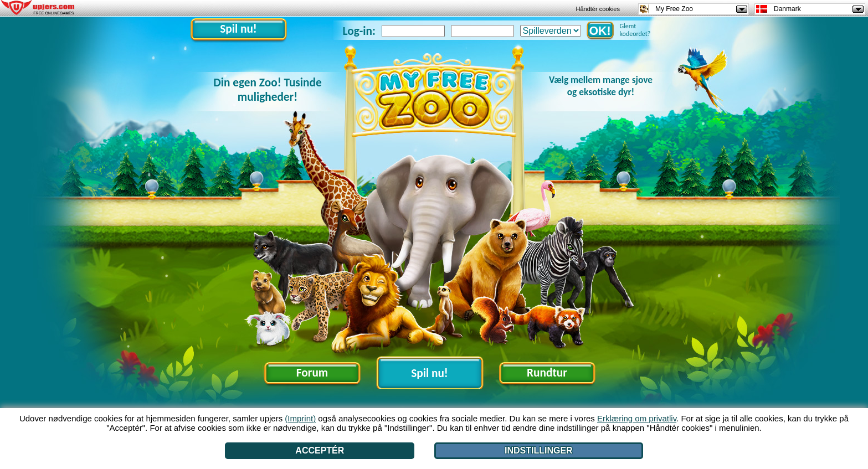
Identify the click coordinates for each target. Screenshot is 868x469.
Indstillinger (539, 450)
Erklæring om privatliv (637, 418)
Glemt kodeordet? (635, 30)
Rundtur (547, 373)
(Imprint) (300, 418)
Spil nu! (238, 29)
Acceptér (320, 450)
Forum (312, 373)
